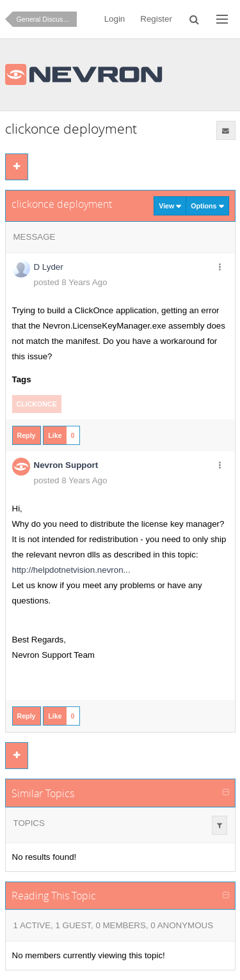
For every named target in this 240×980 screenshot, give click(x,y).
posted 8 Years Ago (71, 282)
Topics (29, 823)
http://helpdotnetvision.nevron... (71, 570)
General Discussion (46, 19)
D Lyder (49, 267)
